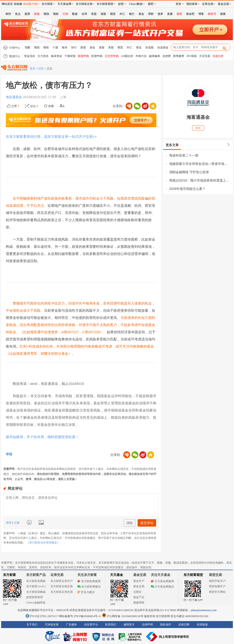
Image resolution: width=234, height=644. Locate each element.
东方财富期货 (193, 575)
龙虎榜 (167, 56)
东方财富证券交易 (62, 592)
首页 (32, 69)
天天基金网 (64, 4)
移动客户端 (30, 4)
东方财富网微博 (89, 581)
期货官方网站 (217, 592)
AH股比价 (127, 56)
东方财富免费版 (36, 581)
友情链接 (202, 625)
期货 (113, 14)
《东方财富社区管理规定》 (43, 543)
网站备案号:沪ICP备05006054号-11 (81, 616)
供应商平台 (91, 625)
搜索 (223, 14)
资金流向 (30, 56)
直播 (170, 14)
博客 (201, 14)
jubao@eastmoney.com (204, 610)
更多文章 (172, 145)
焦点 (18, 14)
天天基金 (117, 575)
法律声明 (147, 625)
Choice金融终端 (36, 603)
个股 (55, 47)
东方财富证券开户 (62, 581)
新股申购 (83, 56)
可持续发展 (52, 625)
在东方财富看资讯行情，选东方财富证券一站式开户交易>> (51, 137)
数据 (75, 14)
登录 (9, 523)
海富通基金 (14, 97)
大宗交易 (205, 56)
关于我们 (32, 625)
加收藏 (18, 4)
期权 (56, 14)
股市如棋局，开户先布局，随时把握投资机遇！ (42, 437)
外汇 (122, 14)
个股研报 (70, 56)
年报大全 (141, 56)
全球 (84, 14)
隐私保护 (166, 625)
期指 (46, 14)
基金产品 (139, 597)
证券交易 (208, 4)
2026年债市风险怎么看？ (187, 189)
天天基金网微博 (162, 581)
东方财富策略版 (36, 592)
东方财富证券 (84, 4)
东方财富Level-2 (36, 586)
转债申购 (97, 56)
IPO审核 (191, 56)
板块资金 (57, 56)
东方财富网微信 (89, 587)
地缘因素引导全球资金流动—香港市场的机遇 (200, 164)
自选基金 (163, 47)
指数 (28, 47)
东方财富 (9, 575)
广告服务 (71, 625)
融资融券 (155, 56)
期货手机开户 (217, 581)
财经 (8, 14)
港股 (103, 14)
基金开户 (139, 581)
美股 (94, 14)
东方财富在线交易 (62, 586)
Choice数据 (136, 4)
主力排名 (43, 56)
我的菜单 (192, 4)
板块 (65, 47)
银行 (132, 14)
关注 (198, 128)
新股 (37, 14)
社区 (41, 69)
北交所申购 (112, 56)
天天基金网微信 (162, 587)
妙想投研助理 (35, 597)
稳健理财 (139, 603)
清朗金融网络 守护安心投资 (189, 172)
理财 (151, 14)
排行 (74, 47)
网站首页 (7, 4)
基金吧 (190, 14)
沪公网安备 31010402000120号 (123, 616)
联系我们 (111, 625)
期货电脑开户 (217, 586)
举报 (9, 454)
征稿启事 (184, 625)
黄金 (139, 47)
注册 (16, 523)
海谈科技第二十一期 (184, 155)
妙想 (121, 4)
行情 (65, 14)
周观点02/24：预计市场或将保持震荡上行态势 (200, 180)
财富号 (212, 14)
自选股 (149, 47)
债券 (160, 14)
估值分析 (218, 56)
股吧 (179, 14)
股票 (27, 14)
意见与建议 (86, 592)
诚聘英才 (129, 625)
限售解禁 (179, 56)
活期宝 (137, 592)
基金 (141, 14)
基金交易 (139, 586)
